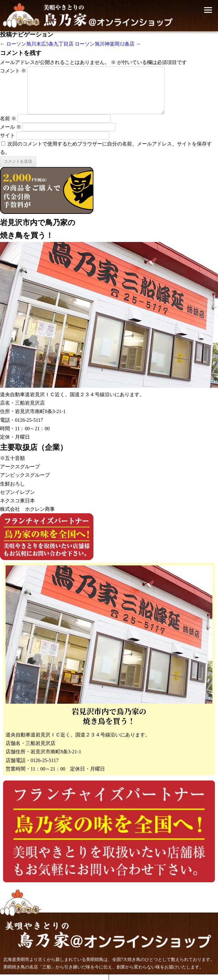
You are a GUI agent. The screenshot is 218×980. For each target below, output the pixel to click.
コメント (13, 71)
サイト (7, 135)
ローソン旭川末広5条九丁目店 (37, 44)
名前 (8, 118)
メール (11, 127)
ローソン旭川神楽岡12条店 (108, 44)
